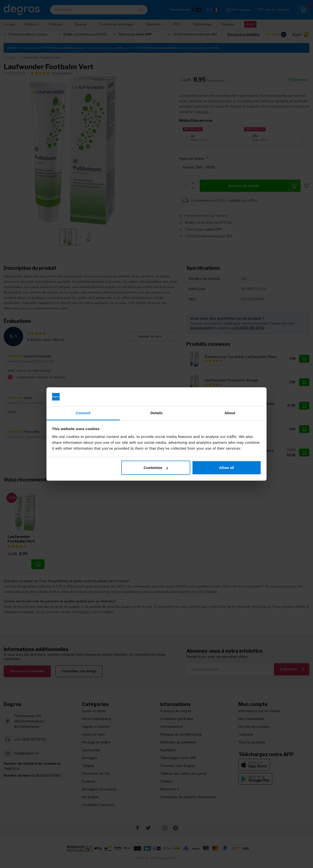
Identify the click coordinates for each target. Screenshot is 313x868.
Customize (156, 468)
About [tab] (230, 413)
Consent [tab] (83, 413)
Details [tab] (156, 413)
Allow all (227, 468)
